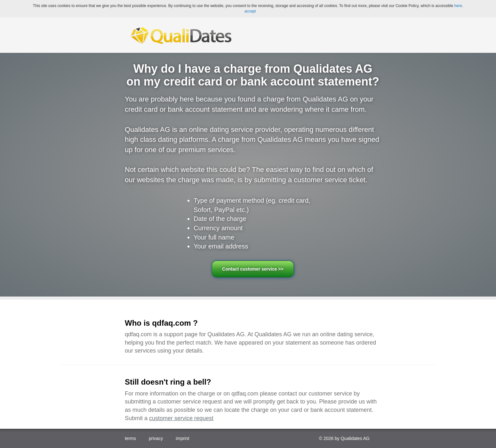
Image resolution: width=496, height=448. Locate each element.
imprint (182, 438)
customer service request (181, 418)
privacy (156, 438)
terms (130, 438)
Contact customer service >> (253, 269)
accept (250, 11)
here (458, 6)
